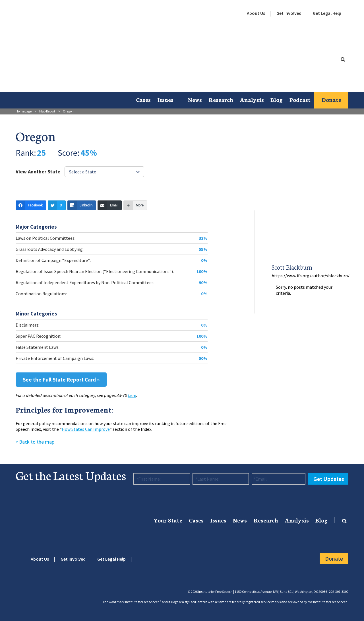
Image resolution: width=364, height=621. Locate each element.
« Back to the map (35, 442)
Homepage (24, 111)
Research (221, 99)
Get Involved (289, 13)
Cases (143, 99)
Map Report (47, 111)
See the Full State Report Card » (61, 380)
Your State (168, 520)
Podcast (300, 99)
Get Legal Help (327, 13)
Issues (165, 99)
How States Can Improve (86, 429)
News (195, 99)
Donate (331, 99)
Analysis (252, 99)
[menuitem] (256, 13)
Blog (277, 99)
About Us (256, 13)
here (132, 395)
